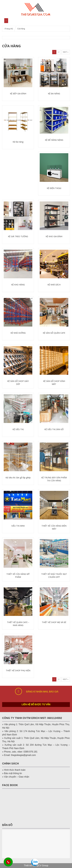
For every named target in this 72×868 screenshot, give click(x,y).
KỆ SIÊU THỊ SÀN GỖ (54, 429)
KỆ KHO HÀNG (18, 285)
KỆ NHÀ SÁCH (54, 285)
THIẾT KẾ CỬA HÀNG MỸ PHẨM (18, 575)
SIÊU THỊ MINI (18, 526)
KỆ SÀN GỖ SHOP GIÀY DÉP (18, 383)
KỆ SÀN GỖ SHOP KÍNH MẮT (54, 383)
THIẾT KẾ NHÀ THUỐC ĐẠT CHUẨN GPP (54, 575)
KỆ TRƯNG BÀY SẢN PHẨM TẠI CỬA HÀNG (54, 479)
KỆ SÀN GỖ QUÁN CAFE (54, 333)
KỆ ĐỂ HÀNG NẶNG (54, 140)
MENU (16, 21)
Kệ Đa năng (18, 142)
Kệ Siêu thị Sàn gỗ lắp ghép (18, 478)
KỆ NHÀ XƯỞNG (18, 333)
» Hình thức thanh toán (14, 770)
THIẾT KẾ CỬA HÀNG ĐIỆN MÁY (54, 527)
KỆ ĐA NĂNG (54, 94)
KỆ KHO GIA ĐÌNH (54, 236)
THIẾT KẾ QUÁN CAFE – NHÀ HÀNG (18, 624)
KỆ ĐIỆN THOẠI (54, 188)
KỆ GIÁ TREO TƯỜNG (18, 236)
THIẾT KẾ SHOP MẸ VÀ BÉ (54, 622)
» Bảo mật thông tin (12, 773)
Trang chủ (9, 29)
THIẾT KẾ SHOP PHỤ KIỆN (18, 670)
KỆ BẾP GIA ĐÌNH (18, 94)
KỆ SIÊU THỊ (18, 429)
